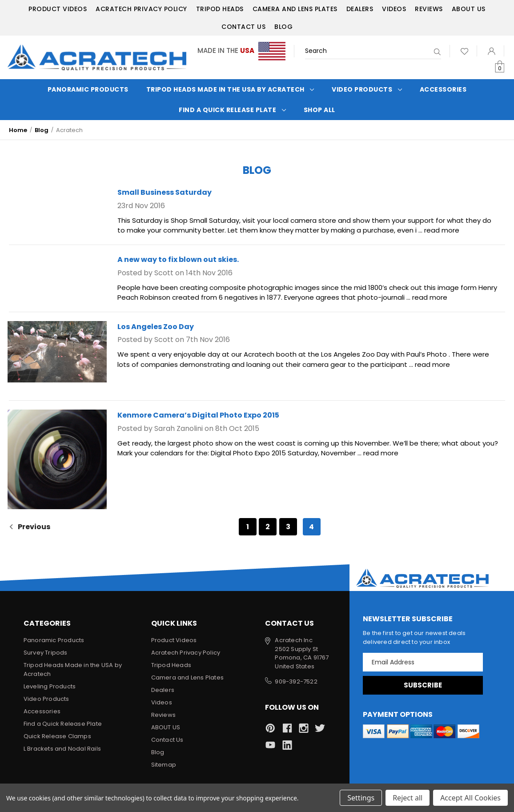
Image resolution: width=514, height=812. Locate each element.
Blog (283, 27)
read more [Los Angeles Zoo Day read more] (432, 364)
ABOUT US (469, 9)
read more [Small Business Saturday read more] (442, 230)
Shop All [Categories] (319, 110)
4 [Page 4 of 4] (311, 527)
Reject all (408, 798)
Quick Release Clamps (57, 736)
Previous (30, 527)
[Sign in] (492, 51)
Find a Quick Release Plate (232, 110)
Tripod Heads (220, 9)
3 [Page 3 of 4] (288, 527)
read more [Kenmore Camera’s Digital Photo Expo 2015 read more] (381, 453)
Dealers (360, 9)
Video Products (367, 89)
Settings (361, 798)
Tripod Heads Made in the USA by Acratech (230, 89)
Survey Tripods (46, 653)
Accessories (443, 89)
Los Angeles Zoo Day (156, 327)
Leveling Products (50, 686)
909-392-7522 (296, 681)
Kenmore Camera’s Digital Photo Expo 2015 (198, 415)
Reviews (429, 9)
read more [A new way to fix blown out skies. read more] (430, 297)
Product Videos (58, 9)
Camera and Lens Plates (295, 9)
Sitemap (164, 765)
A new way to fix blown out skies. (178, 259)
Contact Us (243, 27)
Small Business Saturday (165, 192)
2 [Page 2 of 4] (268, 527)
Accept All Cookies (470, 798)
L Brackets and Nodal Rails (62, 749)
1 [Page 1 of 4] (248, 527)
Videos (394, 9)
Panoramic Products (88, 89)
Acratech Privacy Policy (141, 9)
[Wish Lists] (464, 51)
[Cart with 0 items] (500, 67)
